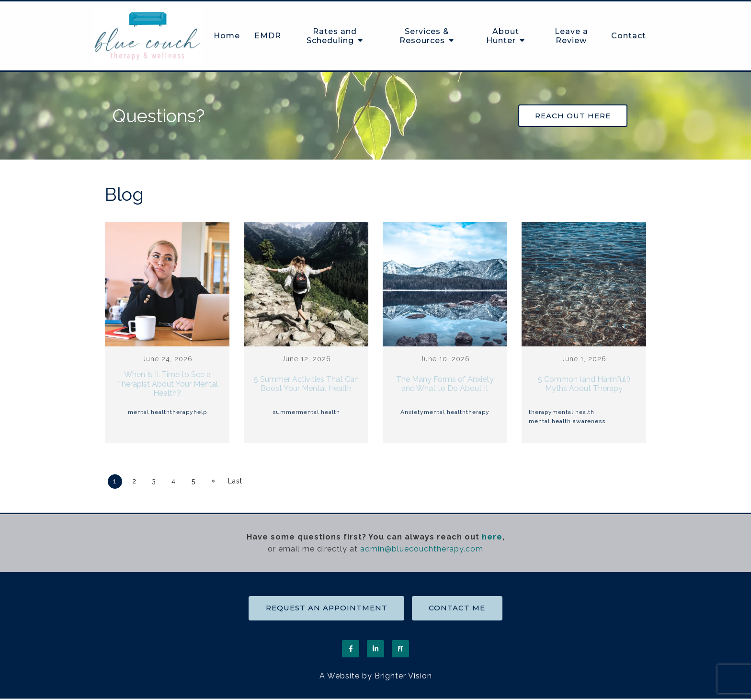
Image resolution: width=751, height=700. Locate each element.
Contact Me (458, 609)
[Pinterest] (400, 650)
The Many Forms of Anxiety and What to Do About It (445, 384)
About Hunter (503, 36)
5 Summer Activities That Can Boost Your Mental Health (306, 384)
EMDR (268, 36)
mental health (149, 413)
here (492, 537)
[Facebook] (351, 650)
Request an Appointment (326, 609)
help (200, 413)
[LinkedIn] (375, 650)
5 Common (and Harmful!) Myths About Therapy (584, 384)
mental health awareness (567, 422)
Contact (629, 36)
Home (227, 36)
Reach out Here (574, 116)
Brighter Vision (403, 677)
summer (285, 413)
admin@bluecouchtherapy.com (422, 549)
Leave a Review (571, 36)
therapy (182, 413)
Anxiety (412, 413)
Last (238, 482)
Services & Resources (424, 36)
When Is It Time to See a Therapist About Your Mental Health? (167, 384)
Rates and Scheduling (332, 36)
